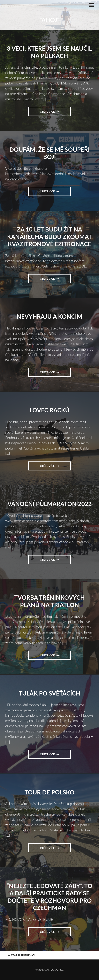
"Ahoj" (49, 20)
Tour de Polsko (49, 792)
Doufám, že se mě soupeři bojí (49, 153)
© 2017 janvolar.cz (49, 970)
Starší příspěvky (21, 955)
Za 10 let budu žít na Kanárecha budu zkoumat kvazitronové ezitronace (49, 236)
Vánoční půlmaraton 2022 (49, 504)
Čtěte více (49, 113)
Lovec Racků (49, 410)
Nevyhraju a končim (49, 316)
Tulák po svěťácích (50, 693)
